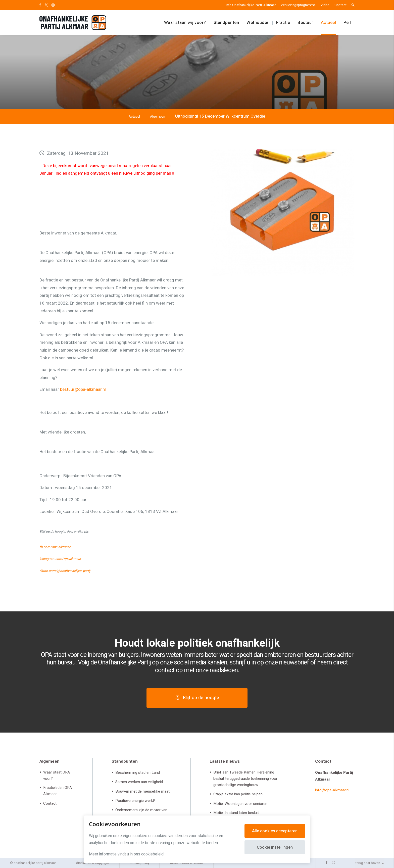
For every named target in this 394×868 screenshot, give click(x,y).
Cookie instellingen (275, 847)
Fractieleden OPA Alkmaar (58, 791)
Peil (347, 22)
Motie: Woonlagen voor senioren (240, 804)
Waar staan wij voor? (185, 22)
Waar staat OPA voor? (57, 775)
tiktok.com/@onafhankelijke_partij (65, 571)
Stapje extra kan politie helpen (238, 794)
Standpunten (226, 22)
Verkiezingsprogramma (298, 5)
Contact (340, 5)
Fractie (283, 22)
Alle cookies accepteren (275, 831)
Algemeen (50, 761)
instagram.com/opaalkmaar (60, 559)
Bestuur (305, 22)
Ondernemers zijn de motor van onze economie (141, 813)
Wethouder (258, 22)
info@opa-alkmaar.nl (332, 790)
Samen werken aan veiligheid (139, 782)
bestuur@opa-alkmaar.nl (83, 389)
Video (325, 5)
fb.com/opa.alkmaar (55, 547)
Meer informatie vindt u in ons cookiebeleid (126, 854)
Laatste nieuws (225, 761)
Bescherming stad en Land (138, 773)
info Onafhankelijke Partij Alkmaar (251, 5)
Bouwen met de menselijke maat (142, 791)
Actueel (329, 22)
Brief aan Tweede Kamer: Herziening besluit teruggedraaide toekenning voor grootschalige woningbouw (245, 779)
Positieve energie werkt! (135, 801)
